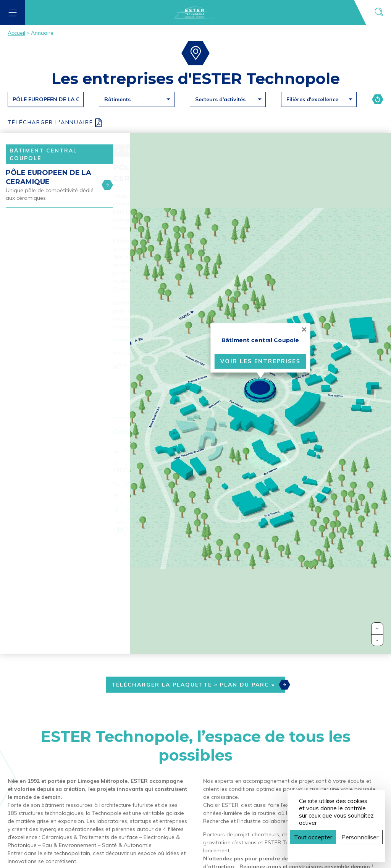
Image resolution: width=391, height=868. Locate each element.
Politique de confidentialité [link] (335, 850)
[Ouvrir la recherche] (379, 12)
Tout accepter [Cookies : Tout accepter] (313, 837)
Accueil (16, 33)
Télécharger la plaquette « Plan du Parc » (198, 685)
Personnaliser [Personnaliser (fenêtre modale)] (360, 837)
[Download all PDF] (195, 123)
